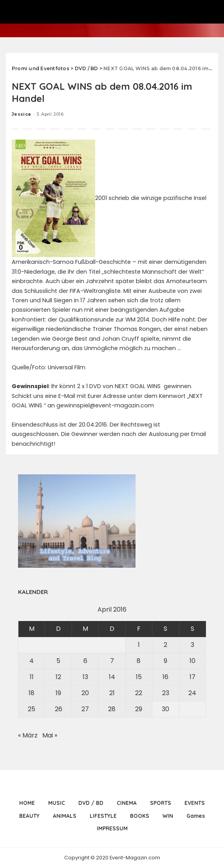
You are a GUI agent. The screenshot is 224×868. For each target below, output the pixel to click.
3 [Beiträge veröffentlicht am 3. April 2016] (192, 645)
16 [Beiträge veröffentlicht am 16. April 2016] (165, 677)
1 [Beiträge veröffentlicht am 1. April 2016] (139, 645)
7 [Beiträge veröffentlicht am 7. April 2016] (112, 661)
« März (28, 735)
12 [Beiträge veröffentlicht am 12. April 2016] (58, 677)
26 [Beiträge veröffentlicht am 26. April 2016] (59, 709)
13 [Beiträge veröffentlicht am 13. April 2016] (85, 677)
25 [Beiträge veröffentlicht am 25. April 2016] (32, 709)
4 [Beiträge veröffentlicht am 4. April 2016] (32, 661)
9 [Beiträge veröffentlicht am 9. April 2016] (165, 661)
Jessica (21, 114)
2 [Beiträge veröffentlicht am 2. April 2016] (165, 645)
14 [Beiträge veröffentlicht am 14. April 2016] (112, 677)
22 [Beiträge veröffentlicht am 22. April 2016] (139, 693)
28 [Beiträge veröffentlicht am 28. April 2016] (112, 709)
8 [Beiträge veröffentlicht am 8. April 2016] (139, 661)
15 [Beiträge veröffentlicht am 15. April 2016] (139, 677)
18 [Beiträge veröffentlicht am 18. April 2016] (32, 693)
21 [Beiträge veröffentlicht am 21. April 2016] (112, 693)
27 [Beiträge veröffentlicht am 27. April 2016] (85, 709)
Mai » (50, 735)
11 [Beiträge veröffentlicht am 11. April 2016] (32, 677)
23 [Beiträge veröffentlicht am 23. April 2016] (166, 693)
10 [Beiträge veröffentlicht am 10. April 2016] (192, 661)
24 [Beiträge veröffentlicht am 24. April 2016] (192, 693)
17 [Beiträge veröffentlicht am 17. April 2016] (192, 677)
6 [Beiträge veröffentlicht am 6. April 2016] (85, 661)
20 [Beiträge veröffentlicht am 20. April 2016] (85, 693)
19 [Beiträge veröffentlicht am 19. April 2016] (58, 693)
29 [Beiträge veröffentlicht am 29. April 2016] (139, 709)
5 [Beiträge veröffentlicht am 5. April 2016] (58, 661)
